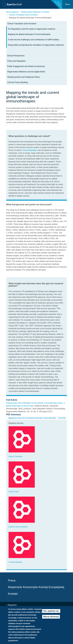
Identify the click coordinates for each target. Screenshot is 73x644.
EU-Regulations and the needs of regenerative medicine (32, 29)
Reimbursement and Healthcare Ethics (24, 77)
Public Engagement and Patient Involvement (26, 66)
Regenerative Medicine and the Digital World (26, 72)
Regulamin (12, 605)
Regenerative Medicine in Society (35, 12)
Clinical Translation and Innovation (23, 15)
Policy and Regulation (17, 61)
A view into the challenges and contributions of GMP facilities (34, 40)
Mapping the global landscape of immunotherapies (29, 34)
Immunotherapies (30, 150)
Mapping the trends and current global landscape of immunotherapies (32, 418)
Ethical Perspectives (16, 56)
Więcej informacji (51, 617)
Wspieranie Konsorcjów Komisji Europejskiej (36, 587)
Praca (12, 580)
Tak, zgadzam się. (51, 611)
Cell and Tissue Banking (18, 82)
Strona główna (12, 12)
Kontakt (13, 594)
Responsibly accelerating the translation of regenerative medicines (36, 45)
